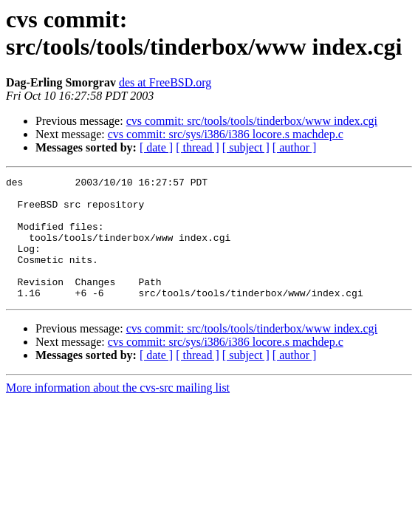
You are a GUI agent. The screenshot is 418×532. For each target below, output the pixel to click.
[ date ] (156, 147)
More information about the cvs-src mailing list (118, 412)
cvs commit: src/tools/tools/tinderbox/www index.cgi (252, 121)
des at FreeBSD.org (165, 82)
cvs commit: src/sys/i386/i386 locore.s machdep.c (226, 134)
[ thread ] (198, 147)
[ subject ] (246, 147)
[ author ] (295, 147)
